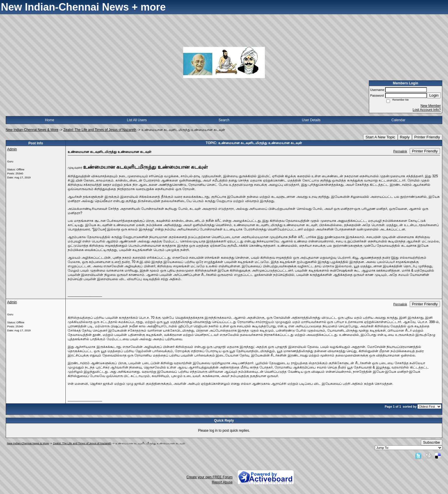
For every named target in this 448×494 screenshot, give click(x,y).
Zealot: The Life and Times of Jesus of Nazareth (100, 130)
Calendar (398, 120)
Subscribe (432, 442)
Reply (405, 137)
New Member (431, 106)
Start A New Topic (380, 137)
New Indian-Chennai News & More (32, 130)
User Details (311, 120)
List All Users (137, 120)
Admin (12, 149)
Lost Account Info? (427, 110)
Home (50, 120)
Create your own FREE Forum (210, 477)
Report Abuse (222, 482)
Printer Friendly (427, 137)
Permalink (400, 151)
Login (434, 95)
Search (224, 120)
